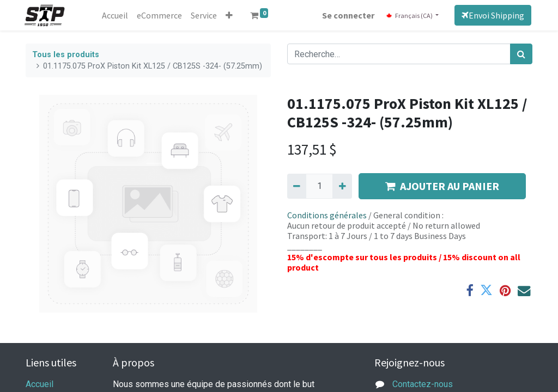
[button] (230, 15)
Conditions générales (327, 215)
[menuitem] (116, 15)
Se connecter (348, 15)
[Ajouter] (342, 186)
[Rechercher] (521, 54)
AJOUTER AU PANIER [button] (442, 186)
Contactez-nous (423, 384)
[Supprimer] (297, 186)
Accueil (40, 384)
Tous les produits (66, 55)
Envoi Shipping (492, 15)
